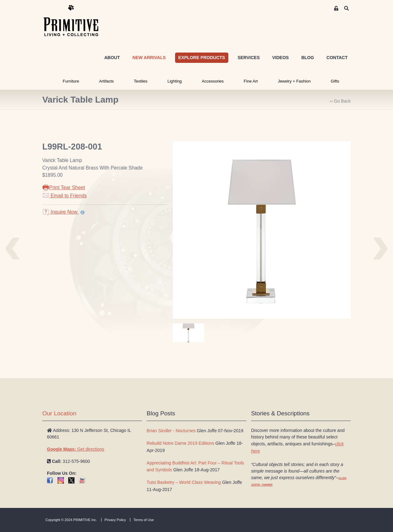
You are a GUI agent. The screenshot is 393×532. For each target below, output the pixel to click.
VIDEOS (280, 58)
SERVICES (249, 58)
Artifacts (106, 81)
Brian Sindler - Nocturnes (171, 431)
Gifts (335, 81)
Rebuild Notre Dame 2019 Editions (180, 443)
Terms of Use (144, 520)
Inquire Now (60, 212)
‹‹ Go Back (340, 101)
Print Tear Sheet (64, 187)
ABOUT (112, 58)
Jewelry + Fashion (294, 81)
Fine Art (251, 81)
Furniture (71, 81)
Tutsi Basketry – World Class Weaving (184, 482)
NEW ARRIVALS (149, 58)
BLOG (308, 58)
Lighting (175, 81)
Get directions (76, 449)
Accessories (213, 81)
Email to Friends (65, 196)
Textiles (140, 81)
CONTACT (337, 58)
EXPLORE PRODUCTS (202, 58)
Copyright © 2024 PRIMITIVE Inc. (71, 520)
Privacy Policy (115, 520)
